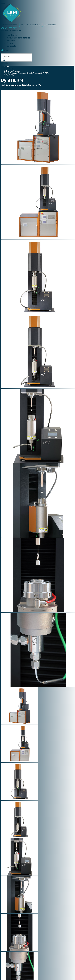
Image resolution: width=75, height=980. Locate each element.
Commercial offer (10, 25)
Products (12, 35)
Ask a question (50, 25)
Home (8, 67)
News (10, 43)
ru (7, 63)
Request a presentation (31, 25)
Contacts (12, 46)
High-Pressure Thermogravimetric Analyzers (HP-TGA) (27, 73)
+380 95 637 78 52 (9, 28)
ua (2, 63)
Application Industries (19, 38)
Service (11, 40)
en (5, 63)
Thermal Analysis (13, 71)
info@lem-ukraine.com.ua (11, 31)
